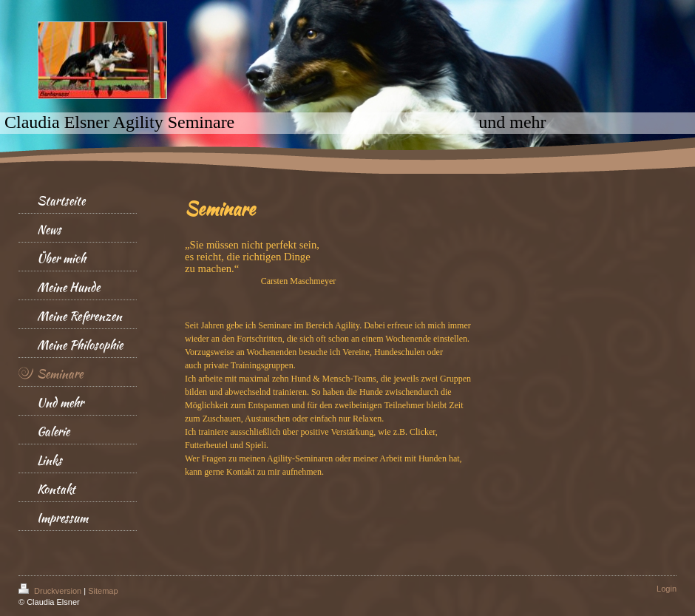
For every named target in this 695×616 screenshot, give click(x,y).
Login (667, 589)
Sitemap (103, 591)
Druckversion (51, 591)
